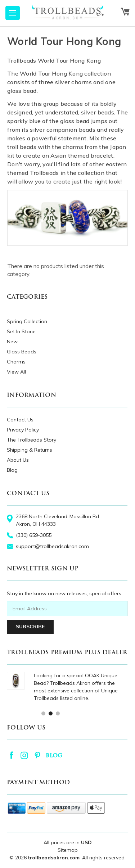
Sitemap (68, 850)
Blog (12, 470)
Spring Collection (27, 321)
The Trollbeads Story (31, 440)
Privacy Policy (23, 430)
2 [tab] (50, 713)
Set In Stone (21, 331)
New (12, 342)
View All (16, 372)
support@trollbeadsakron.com (52, 546)
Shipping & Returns (30, 450)
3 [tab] (57, 713)
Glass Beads (22, 352)
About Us (18, 460)
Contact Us (20, 420)
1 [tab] (43, 713)
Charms (16, 362)
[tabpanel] (67, 687)
